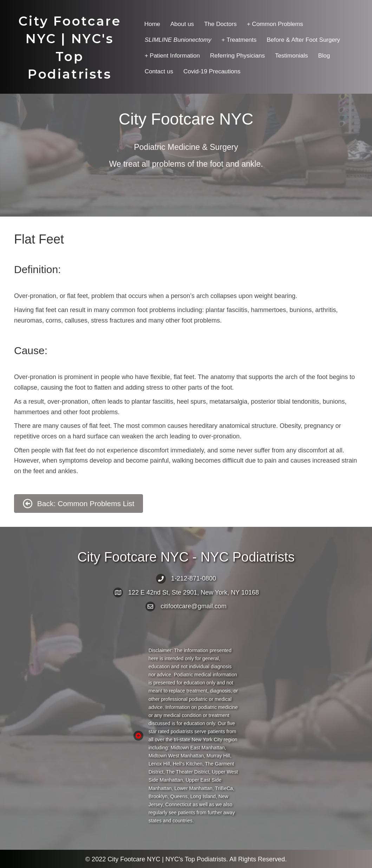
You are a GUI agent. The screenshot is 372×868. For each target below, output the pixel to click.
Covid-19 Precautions (212, 71)
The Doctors (220, 24)
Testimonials (292, 56)
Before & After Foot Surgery (303, 40)
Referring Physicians (237, 56)
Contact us (159, 71)
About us (182, 24)
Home (152, 24)
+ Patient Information (172, 56)
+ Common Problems (275, 24)
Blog (324, 56)
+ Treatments (239, 40)
